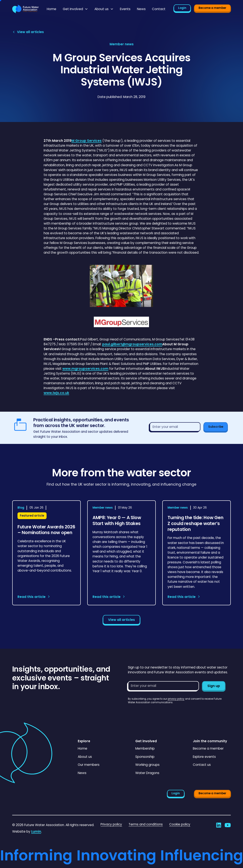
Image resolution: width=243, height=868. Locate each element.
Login (182, 8)
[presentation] (160, 713)
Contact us (202, 765)
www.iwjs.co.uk (56, 393)
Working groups (147, 765)
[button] (75, 9)
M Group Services (87, 141)
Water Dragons (147, 773)
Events (125, 9)
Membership (145, 748)
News (141, 9)
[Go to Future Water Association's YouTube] (228, 825)
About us (85, 757)
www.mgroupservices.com (85, 369)
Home (52, 9)
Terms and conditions (146, 824)
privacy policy (176, 699)
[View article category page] (122, 44)
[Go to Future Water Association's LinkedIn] (219, 825)
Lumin (36, 831)
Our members (89, 765)
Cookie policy (180, 824)
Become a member (212, 8)
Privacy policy (111, 824)
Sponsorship (145, 757)
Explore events (204, 757)
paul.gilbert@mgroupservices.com (132, 344)
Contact (159, 9)
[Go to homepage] (26, 9)
